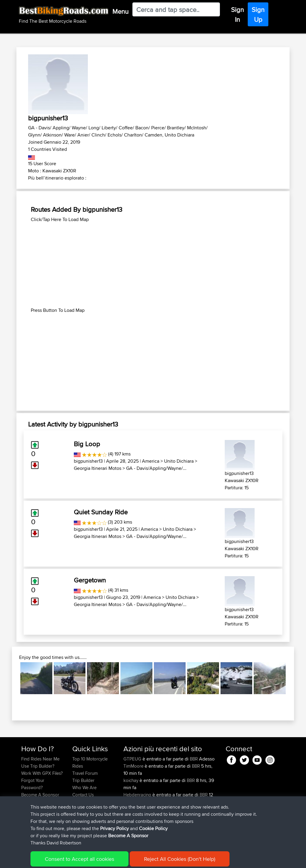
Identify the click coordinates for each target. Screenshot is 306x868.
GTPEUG (133, 759)
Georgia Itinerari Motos (98, 468)
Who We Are (84, 788)
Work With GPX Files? (42, 773)
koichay (131, 780)
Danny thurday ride (179, 823)
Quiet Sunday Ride (101, 512)
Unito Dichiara (179, 461)
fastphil (131, 809)
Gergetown (90, 580)
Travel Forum (85, 773)
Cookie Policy (131, 859)
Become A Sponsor (40, 795)
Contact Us (83, 795)
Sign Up (258, 14)
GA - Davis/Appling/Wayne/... (156, 468)
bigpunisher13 (88, 461)
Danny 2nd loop (177, 809)
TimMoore (134, 766)
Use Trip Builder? (38, 766)
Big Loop (87, 444)
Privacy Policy (101, 859)
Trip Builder (83, 780)
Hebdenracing (138, 795)
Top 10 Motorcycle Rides (90, 762)
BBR (194, 759)
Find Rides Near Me (40, 759)
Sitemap (77, 859)
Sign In (237, 14)
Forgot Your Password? (33, 784)
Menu (120, 11)
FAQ (25, 802)
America (151, 461)
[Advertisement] (153, 265)
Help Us (80, 802)
